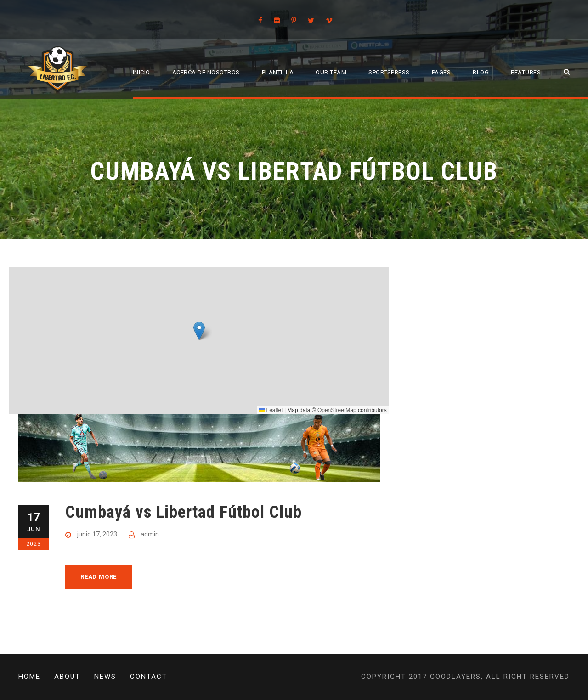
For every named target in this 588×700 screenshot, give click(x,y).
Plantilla (278, 72)
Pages (441, 72)
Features (526, 72)
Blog (481, 72)
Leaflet (271, 410)
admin (150, 534)
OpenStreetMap (337, 410)
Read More (99, 577)
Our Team (331, 72)
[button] (199, 331)
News (105, 677)
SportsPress (389, 72)
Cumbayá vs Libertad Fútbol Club (184, 512)
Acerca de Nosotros (206, 72)
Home (29, 677)
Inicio (141, 72)
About (67, 677)
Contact (149, 677)
